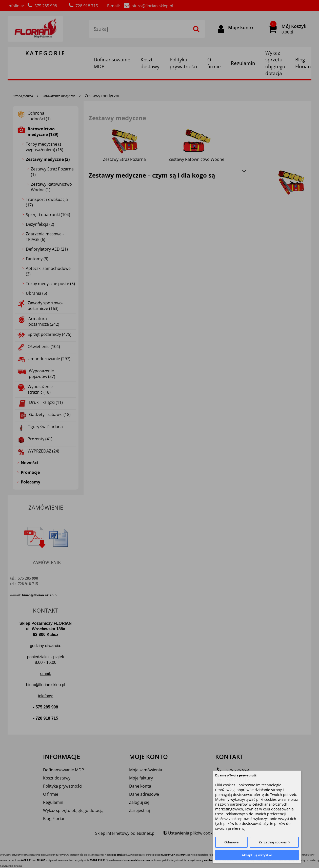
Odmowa (232, 842)
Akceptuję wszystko (257, 855)
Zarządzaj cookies (273, 842)
